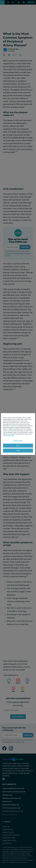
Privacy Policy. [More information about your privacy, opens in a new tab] (11, 436)
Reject (18, 445)
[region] (18, 434)
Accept (18, 450)
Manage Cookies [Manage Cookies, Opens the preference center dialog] (18, 441)
